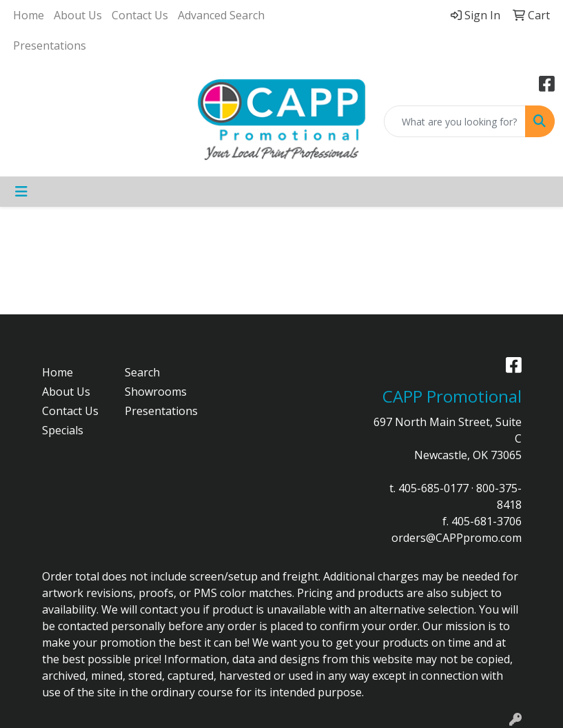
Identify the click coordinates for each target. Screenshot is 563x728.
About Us (78, 15)
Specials (63, 430)
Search (142, 372)
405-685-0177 (433, 488)
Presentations (50, 45)
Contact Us (140, 15)
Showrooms (156, 392)
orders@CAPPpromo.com (457, 538)
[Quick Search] (455, 121)
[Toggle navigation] (21, 192)
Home (29, 15)
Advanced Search (221, 15)
